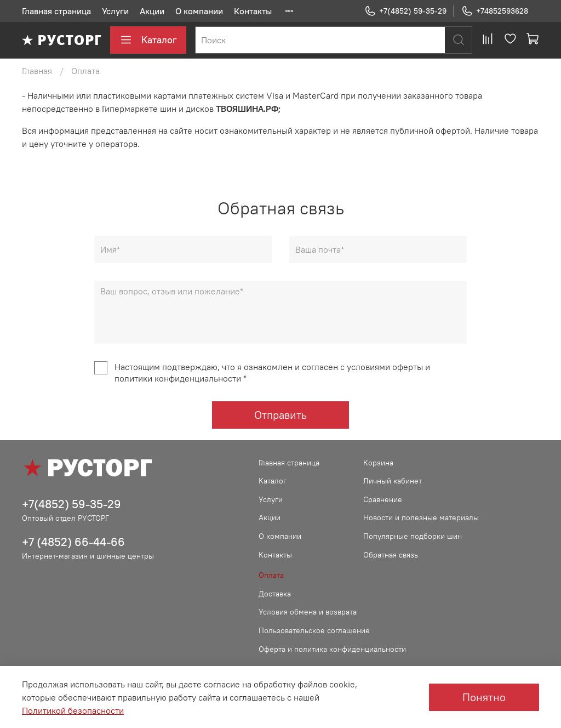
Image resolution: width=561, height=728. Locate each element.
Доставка (275, 594)
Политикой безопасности (73, 710)
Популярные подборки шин (413, 536)
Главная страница (56, 11)
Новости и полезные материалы (421, 517)
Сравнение (383, 499)
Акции (152, 11)
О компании (199, 11)
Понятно (484, 697)
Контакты (253, 11)
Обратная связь (391, 555)
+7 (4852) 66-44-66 (73, 542)
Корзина (378, 463)
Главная (37, 71)
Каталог (148, 40)
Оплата (271, 575)
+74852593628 (495, 11)
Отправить (280, 415)
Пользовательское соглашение (314, 630)
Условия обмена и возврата (308, 612)
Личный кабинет (393, 481)
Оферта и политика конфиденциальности (332, 649)
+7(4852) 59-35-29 (405, 11)
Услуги (115, 11)
